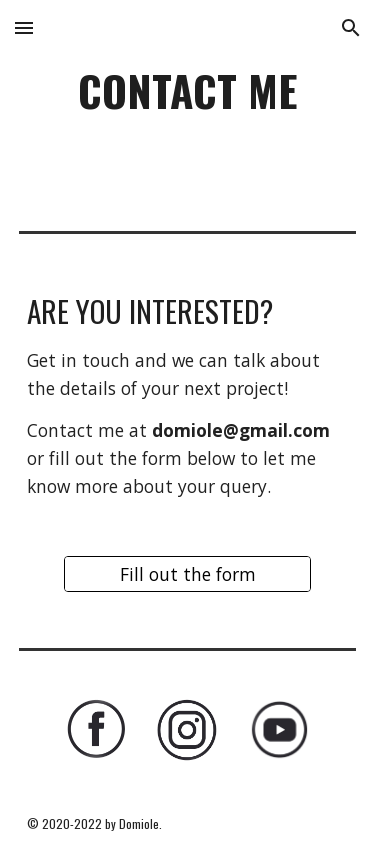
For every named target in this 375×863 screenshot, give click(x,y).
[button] (24, 27)
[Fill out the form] (187, 574)
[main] (188, 99)
